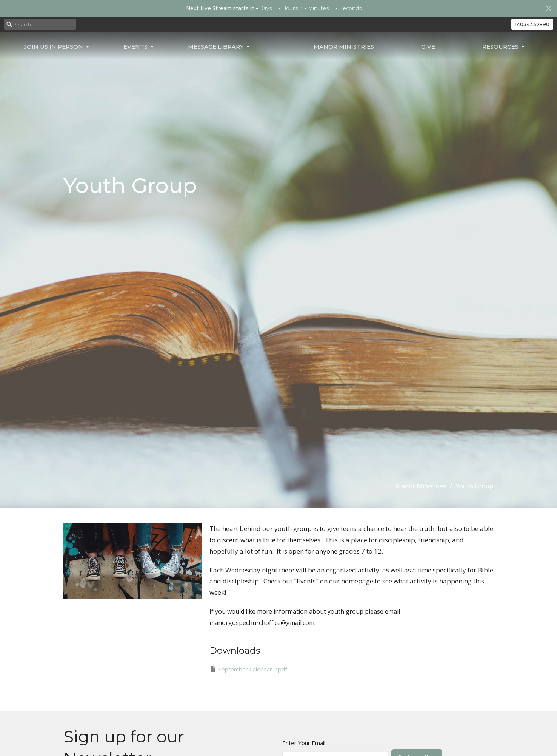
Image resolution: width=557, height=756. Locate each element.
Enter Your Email (304, 743)
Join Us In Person (53, 64)
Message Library (199, 64)
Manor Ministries (363, 64)
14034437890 (532, 24)
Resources (508, 64)
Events (128, 64)
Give (440, 64)
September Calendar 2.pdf (248, 669)
